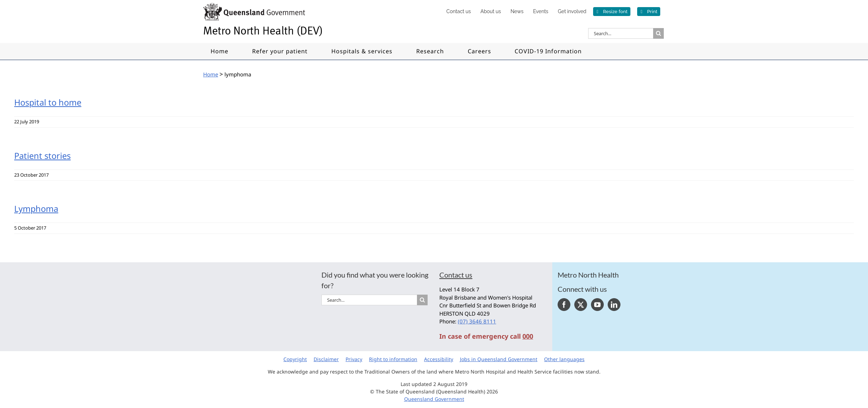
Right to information (393, 359)
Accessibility (439, 359)
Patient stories (42, 156)
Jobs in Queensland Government (499, 359)
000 (528, 336)
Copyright (295, 359)
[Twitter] (581, 305)
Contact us (456, 275)
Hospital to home (48, 102)
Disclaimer (326, 359)
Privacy (354, 359)
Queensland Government (434, 399)
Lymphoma (36, 209)
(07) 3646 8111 (477, 321)
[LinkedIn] (614, 305)
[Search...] (621, 33)
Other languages (564, 359)
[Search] (658, 33)
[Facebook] (564, 305)
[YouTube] (597, 305)
